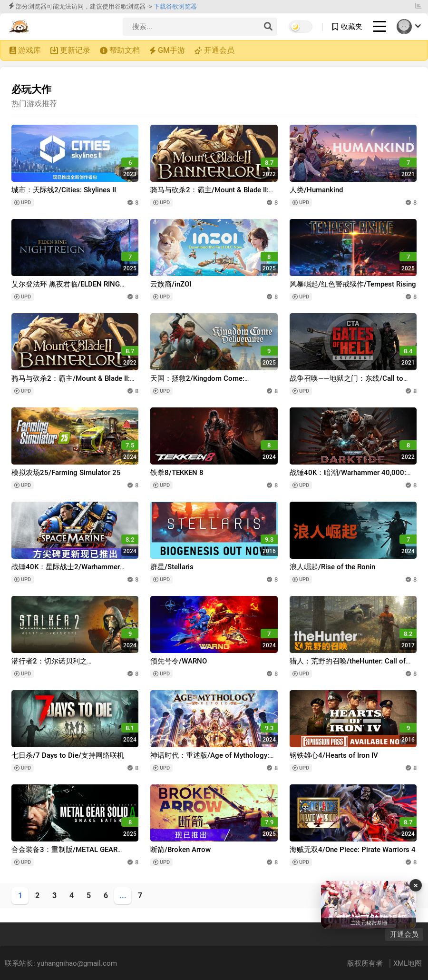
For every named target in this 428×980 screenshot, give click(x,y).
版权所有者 (366, 963)
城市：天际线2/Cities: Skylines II (64, 190)
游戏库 (29, 50)
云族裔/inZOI (171, 284)
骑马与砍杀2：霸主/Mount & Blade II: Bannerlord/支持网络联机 (209, 194)
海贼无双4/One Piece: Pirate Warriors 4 (353, 850)
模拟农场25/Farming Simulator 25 (66, 473)
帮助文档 (125, 50)
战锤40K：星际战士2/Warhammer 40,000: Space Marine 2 (66, 571)
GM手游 (171, 50)
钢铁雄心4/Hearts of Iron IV (334, 755)
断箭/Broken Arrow (180, 850)
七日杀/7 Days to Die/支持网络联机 (68, 755)
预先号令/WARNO (179, 661)
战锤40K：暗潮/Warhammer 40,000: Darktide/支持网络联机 (348, 477)
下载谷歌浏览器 (175, 6)
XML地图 (408, 963)
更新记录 (75, 50)
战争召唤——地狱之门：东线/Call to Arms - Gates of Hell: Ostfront (346, 383)
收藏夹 (352, 27)
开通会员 (219, 50)
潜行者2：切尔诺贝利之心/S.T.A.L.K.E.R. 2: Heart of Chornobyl (73, 666)
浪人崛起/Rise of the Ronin (332, 567)
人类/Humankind (316, 190)
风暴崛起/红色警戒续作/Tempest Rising (353, 284)
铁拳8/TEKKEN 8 (177, 473)
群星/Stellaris (172, 567)
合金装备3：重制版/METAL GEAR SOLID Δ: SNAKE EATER (64, 854)
